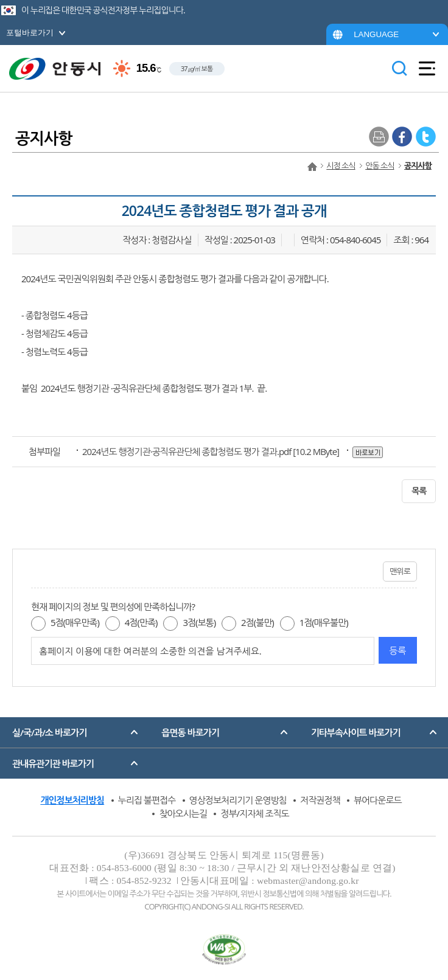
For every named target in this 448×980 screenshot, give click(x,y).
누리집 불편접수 (147, 800)
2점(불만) (257, 622)
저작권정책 (320, 800)
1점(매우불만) (324, 622)
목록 (419, 491)
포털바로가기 (30, 33)
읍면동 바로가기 (190, 732)
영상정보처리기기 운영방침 (238, 800)
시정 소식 (341, 165)
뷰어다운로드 (378, 800)
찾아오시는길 (183, 813)
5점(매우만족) (75, 622)
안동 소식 (380, 165)
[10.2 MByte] (212, 451)
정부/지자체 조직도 (254, 813)
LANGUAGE (376, 34)
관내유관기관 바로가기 (53, 763)
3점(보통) (199, 622)
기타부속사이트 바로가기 (356, 732)
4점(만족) (141, 622)
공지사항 (418, 165)
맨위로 (400, 571)
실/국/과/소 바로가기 (49, 732)
